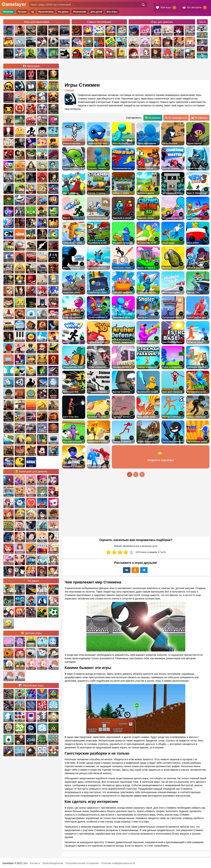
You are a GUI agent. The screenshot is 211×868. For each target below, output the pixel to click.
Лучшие (22, 12)
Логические (80, 12)
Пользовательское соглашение (82, 863)
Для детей (97, 12)
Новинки (8, 12)
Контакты (35, 863)
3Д (32, 12)
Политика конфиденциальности (118, 863)
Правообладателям (53, 863)
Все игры (112, 12)
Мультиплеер (46, 12)
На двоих (63, 12)
